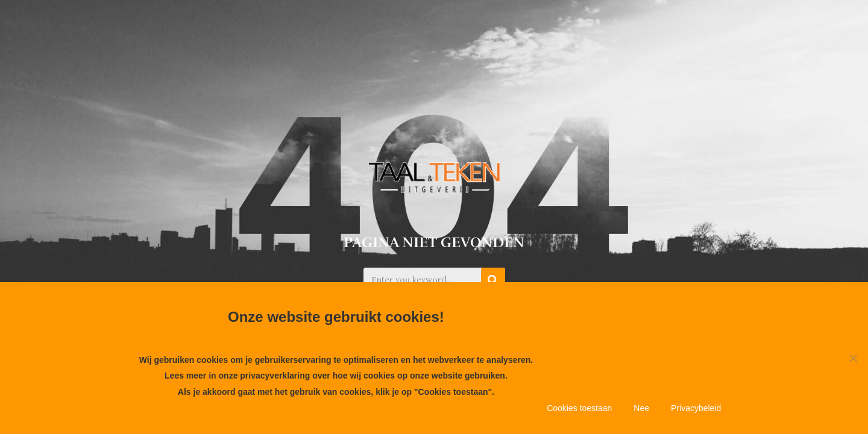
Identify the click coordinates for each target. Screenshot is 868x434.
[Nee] (853, 358)
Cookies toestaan (579, 408)
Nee (641, 408)
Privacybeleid (696, 408)
